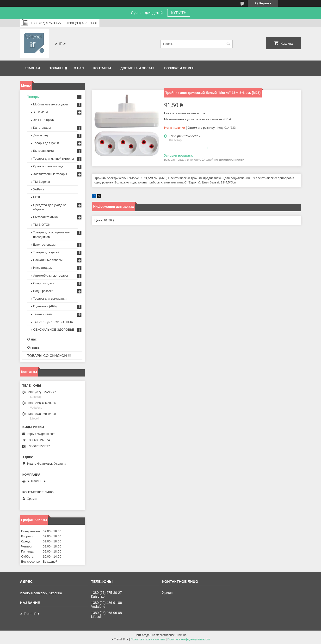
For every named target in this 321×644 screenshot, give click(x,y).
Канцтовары (42, 128)
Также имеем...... (45, 314)
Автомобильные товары (51, 276)
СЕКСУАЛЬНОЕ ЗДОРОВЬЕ (54, 330)
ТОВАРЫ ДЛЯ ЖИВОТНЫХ (53, 322)
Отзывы (34, 347)
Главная (32, 68)
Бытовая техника (45, 217)
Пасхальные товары (48, 260)
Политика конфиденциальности (189, 639)
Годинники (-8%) (45, 306)
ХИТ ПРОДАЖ (44, 120)
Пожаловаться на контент (148, 639)
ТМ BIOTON (42, 225)
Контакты (102, 68)
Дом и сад (40, 135)
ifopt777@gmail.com (41, 434)
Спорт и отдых (44, 283)
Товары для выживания (50, 299)
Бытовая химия (44, 151)
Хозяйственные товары (50, 174)
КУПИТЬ (179, 13)
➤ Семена (41, 112)
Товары (56, 68)
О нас (79, 68)
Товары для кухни (46, 143)
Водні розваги (43, 291)
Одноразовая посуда (48, 166)
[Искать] (228, 44)
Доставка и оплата (137, 68)
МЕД (37, 197)
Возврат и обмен (179, 68)
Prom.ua (181, 635)
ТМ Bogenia (42, 182)
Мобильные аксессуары (51, 104)
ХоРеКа (39, 189)
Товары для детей (46, 252)
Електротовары (44, 245)
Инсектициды (43, 268)
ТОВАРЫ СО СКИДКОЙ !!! (49, 355)
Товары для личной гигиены (53, 159)
